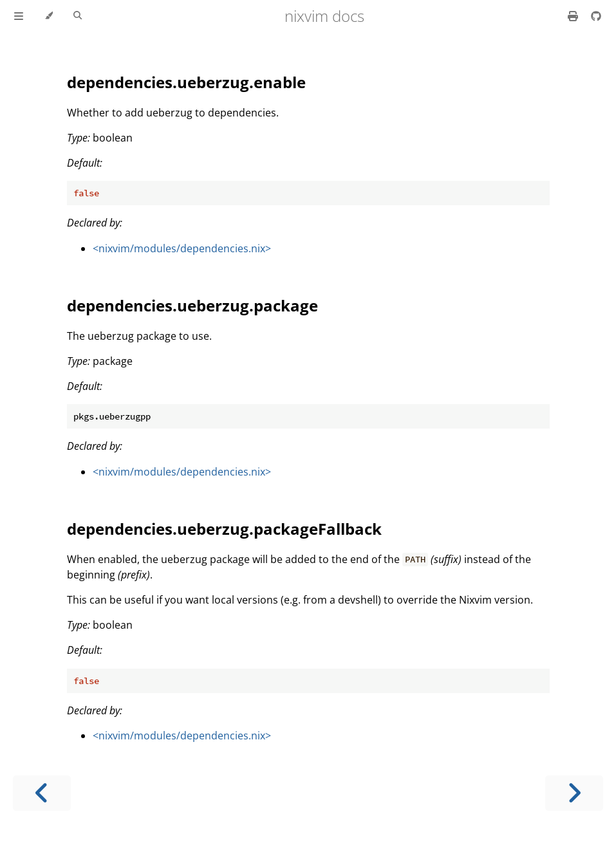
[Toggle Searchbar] (78, 16)
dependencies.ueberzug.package (192, 305)
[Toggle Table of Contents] (19, 16)
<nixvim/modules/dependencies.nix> (182, 248)
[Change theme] (49, 16)
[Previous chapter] (42, 793)
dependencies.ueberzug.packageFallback (224, 529)
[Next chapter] (574, 793)
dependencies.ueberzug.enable (186, 82)
